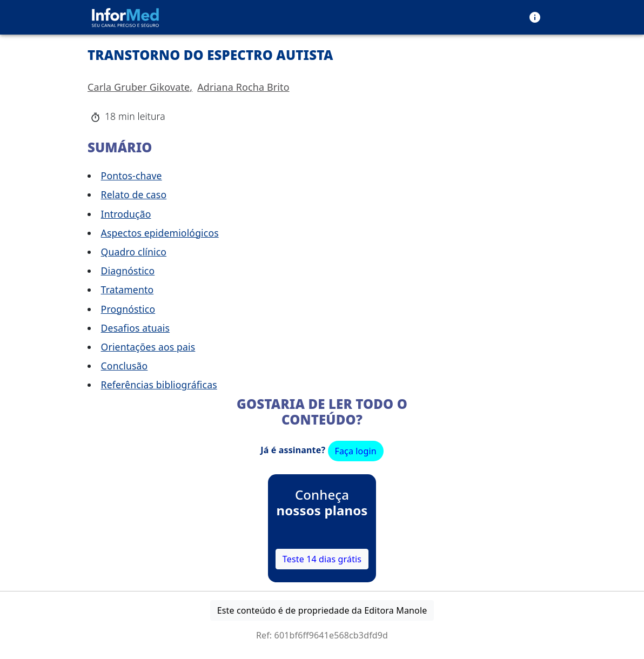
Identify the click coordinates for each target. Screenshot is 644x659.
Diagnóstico (128, 271)
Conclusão (125, 366)
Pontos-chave (132, 176)
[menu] (535, 17)
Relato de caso (134, 194)
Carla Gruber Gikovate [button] (139, 87)
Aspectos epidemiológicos (160, 233)
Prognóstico (128, 309)
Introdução (126, 214)
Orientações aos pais (148, 347)
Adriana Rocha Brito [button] (243, 87)
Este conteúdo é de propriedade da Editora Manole (322, 610)
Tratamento (128, 290)
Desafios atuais (135, 328)
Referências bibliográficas (159, 385)
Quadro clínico (134, 252)
